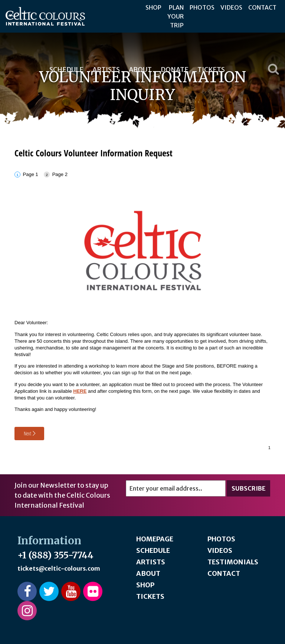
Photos (202, 7)
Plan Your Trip (176, 16)
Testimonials (233, 562)
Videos (231, 7)
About (148, 573)
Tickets (150, 596)
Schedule (153, 550)
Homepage (155, 539)
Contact (262, 7)
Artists (151, 562)
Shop (153, 7)
